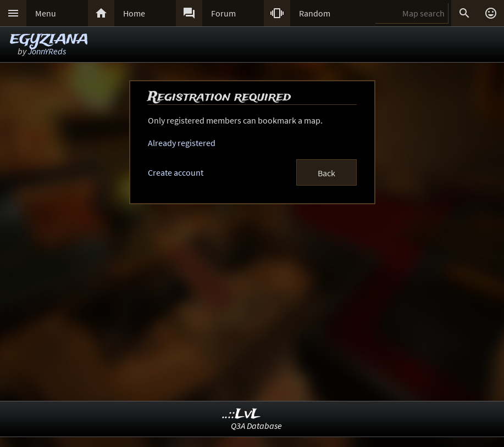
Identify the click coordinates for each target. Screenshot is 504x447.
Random (315, 13)
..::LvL (242, 414)
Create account (176, 172)
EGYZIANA (49, 40)
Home (134, 13)
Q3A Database (256, 426)
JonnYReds (47, 51)
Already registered (182, 143)
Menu (46, 13)
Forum (223, 13)
